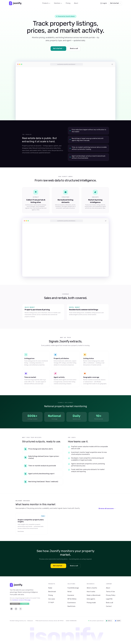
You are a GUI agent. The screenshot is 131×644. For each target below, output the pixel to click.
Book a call (74, 48)
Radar (50, 588)
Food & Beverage (73, 588)
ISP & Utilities (72, 599)
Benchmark (52, 592)
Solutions (58, 3)
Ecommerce (72, 603)
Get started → (58, 48)
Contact (109, 606)
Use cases (52, 599)
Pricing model (91, 603)
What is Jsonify (92, 588)
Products (46, 3)
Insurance (71, 595)
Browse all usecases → (107, 509)
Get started (115, 3)
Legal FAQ (109, 599)
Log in (104, 3)
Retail (69, 592)
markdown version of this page (21, 600)
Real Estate (71, 606)
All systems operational (96, 621)
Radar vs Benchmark (94, 595)
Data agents (91, 599)
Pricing (68, 3)
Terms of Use (110, 592)
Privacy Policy (111, 595)
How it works (91, 592)
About (76, 3)
